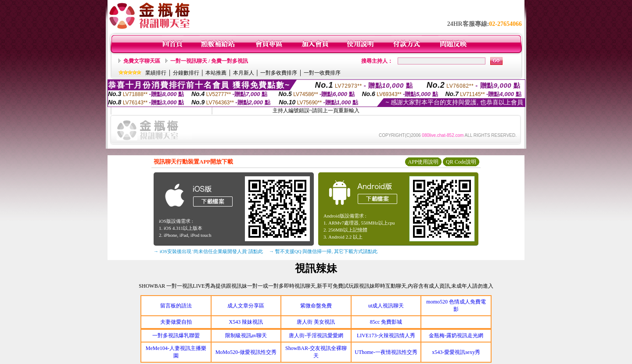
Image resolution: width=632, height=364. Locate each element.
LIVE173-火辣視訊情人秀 (386, 335)
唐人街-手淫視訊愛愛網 (316, 335)
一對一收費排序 (322, 73)
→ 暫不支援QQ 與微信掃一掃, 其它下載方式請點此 (323, 251)
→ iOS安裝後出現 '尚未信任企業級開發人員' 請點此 (208, 251)
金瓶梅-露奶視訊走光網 (456, 335)
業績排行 (156, 73)
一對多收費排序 (279, 73)
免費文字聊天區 (142, 61)
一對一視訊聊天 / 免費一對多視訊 (209, 61)
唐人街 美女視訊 (316, 322)
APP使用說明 (423, 162)
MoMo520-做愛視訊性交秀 (246, 352)
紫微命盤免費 (316, 306)
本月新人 (244, 73)
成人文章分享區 (246, 306)
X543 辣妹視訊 (246, 322)
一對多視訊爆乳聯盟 (176, 335)
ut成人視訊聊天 (386, 306)
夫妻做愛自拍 (176, 322)
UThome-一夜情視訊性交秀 (386, 352)
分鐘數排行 (186, 73)
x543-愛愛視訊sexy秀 (456, 352)
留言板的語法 (176, 306)
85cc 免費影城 (386, 322)
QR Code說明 (461, 162)
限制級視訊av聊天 (246, 335)
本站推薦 (216, 73)
